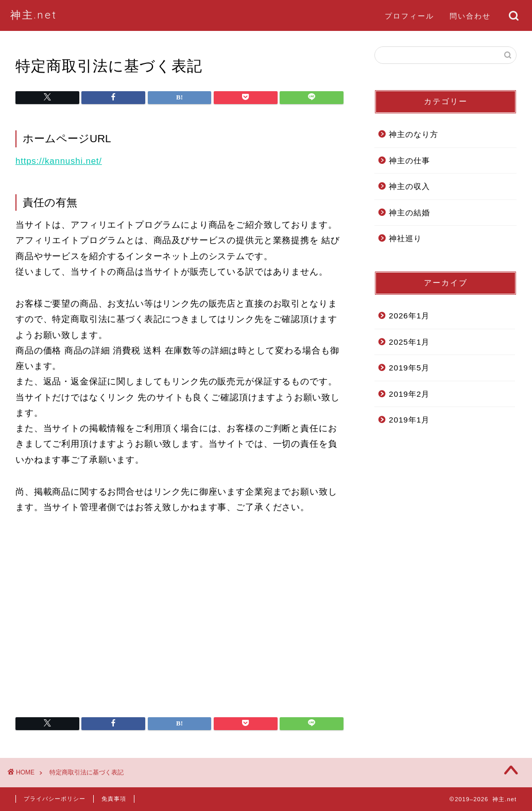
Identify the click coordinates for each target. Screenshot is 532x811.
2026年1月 (409, 316)
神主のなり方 (414, 134)
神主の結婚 (409, 213)
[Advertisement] (179, 619)
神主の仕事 (409, 160)
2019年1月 (409, 420)
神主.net (34, 15)
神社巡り (405, 238)
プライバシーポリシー (55, 799)
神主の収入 (409, 186)
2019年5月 (409, 368)
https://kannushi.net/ (59, 161)
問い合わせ (470, 16)
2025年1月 (409, 342)
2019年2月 (409, 394)
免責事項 (114, 799)
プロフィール (409, 16)
